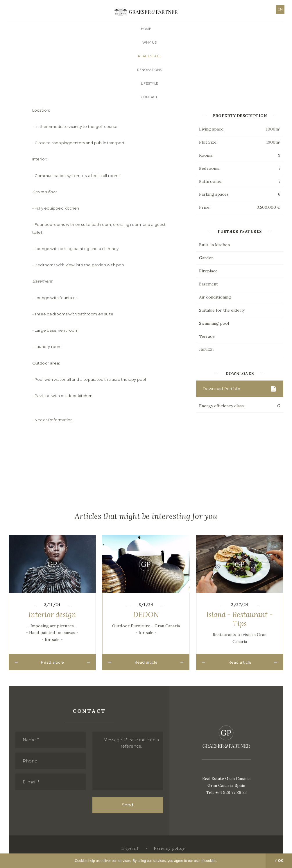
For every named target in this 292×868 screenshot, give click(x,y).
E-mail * (32, 781)
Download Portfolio (223, 395)
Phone (30, 759)
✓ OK (279, 861)
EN (279, 9)
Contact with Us (219, 104)
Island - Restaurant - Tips (240, 625)
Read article (52, 669)
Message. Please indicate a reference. (131, 741)
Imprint (129, 848)
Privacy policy (170, 848)
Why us (150, 42)
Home (146, 29)
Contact (149, 97)
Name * (32, 738)
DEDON (146, 621)
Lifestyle (150, 83)
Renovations (149, 70)
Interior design (52, 621)
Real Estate (149, 56)
